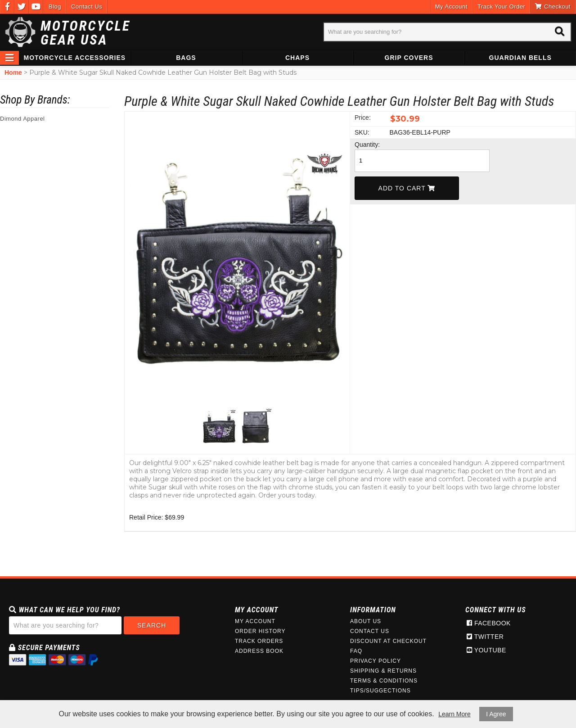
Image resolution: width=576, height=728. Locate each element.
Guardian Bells (520, 58)
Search (152, 625)
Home (13, 72)
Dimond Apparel (22, 119)
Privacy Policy (376, 661)
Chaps (297, 58)
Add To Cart (407, 188)
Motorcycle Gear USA (85, 33)
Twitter (485, 637)
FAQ (356, 651)
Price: (363, 118)
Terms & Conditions (384, 681)
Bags (186, 58)
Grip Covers (409, 58)
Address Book (259, 651)
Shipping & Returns (383, 671)
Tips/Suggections (380, 691)
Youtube (486, 650)
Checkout (553, 7)
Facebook (489, 623)
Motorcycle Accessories (75, 58)
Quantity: (367, 145)
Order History (260, 631)
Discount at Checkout (388, 641)
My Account (451, 7)
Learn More (454, 714)
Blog (55, 7)
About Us (366, 621)
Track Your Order (502, 7)
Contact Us (87, 7)
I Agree (496, 714)
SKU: (362, 132)
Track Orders (259, 641)
